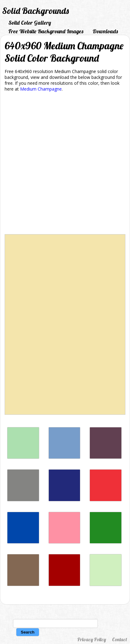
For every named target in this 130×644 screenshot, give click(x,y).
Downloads (105, 31)
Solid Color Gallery (30, 23)
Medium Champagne (41, 89)
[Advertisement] (65, 164)
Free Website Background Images (46, 31)
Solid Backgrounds (36, 11)
